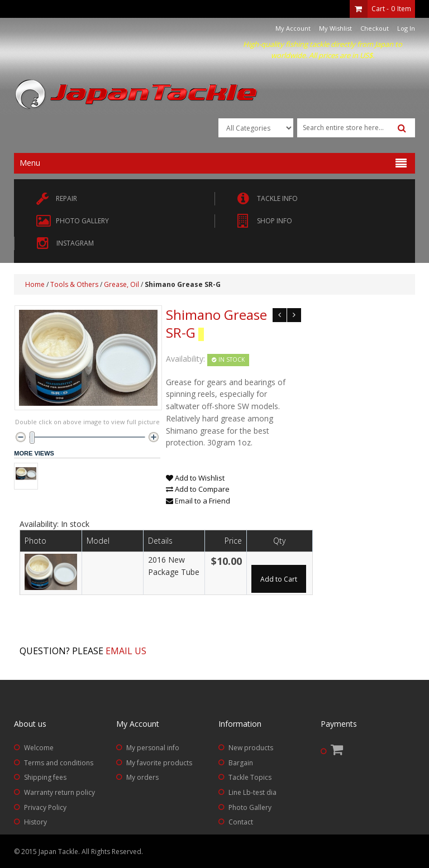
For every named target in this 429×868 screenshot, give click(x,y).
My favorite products (159, 763)
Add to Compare (198, 489)
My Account (293, 28)
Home (35, 284)
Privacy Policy (45, 807)
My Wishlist (335, 28)
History (35, 822)
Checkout (375, 28)
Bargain (241, 763)
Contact (241, 822)
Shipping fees (45, 777)
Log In (406, 28)
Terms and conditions (59, 763)
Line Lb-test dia (252, 792)
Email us (126, 651)
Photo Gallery (250, 807)
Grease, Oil (121, 284)
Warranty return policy (59, 792)
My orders (142, 777)
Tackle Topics (250, 777)
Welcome (39, 748)
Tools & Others (74, 284)
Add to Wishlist (195, 478)
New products (251, 748)
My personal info (153, 748)
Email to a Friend (198, 501)
